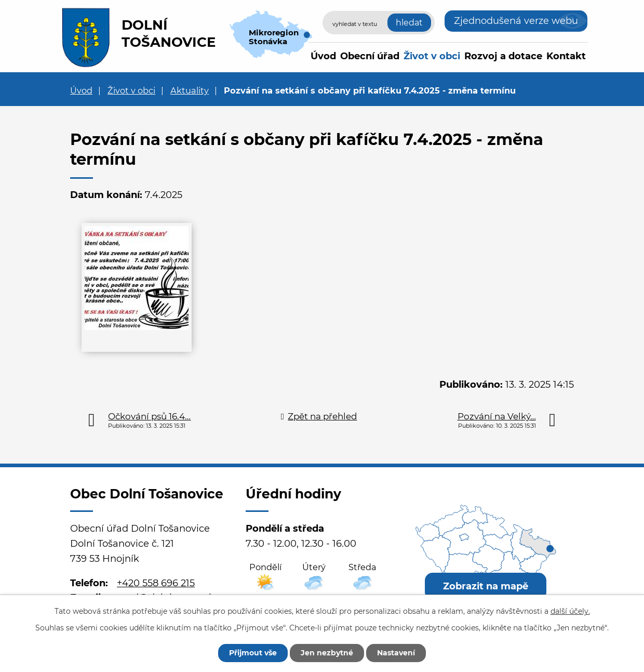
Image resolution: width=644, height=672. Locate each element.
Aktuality (190, 90)
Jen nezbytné (327, 653)
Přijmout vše (253, 653)
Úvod (323, 56)
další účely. (570, 611)
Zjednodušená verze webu (516, 21)
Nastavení (396, 653)
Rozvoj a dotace (503, 56)
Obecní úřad (370, 56)
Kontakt (566, 56)
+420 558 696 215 (156, 583)
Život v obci (432, 56)
